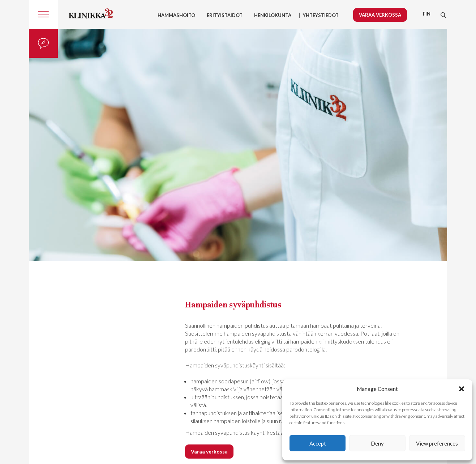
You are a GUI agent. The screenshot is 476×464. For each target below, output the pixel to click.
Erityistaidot (225, 15)
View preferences (437, 443)
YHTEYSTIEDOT (321, 15)
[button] (462, 389)
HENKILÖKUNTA (273, 15)
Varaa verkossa (380, 15)
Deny (377, 443)
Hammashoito (176, 15)
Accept (318, 443)
